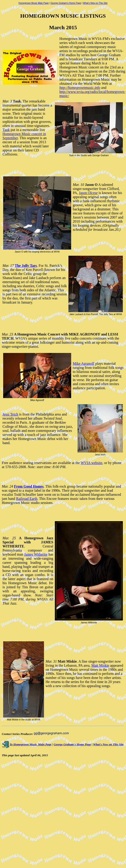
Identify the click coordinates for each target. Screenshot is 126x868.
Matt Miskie (100, 665)
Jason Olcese (88, 193)
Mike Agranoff (84, 363)
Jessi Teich (10, 414)
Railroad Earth (27, 499)
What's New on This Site (95, 3)
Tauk (6, 130)
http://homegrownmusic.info (80, 88)
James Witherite (36, 554)
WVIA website (92, 463)
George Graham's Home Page (66, 3)
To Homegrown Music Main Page (27, 744)
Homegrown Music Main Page (34, 3)
